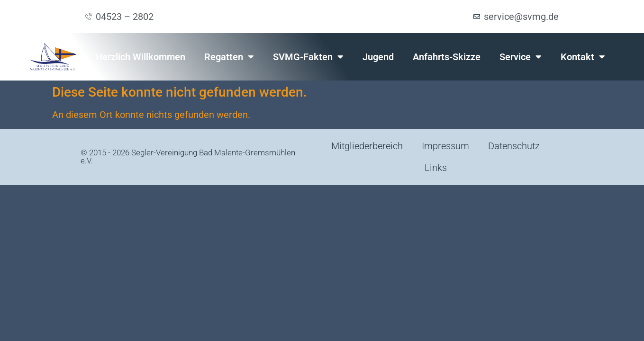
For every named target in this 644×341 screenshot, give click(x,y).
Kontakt (583, 57)
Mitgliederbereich (367, 146)
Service (521, 57)
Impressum (445, 146)
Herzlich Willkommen (141, 57)
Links (436, 168)
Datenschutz (514, 146)
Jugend (378, 57)
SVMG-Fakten (308, 57)
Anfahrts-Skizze (447, 57)
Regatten (229, 57)
